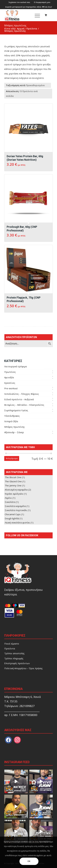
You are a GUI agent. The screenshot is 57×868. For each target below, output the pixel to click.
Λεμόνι (8, 498)
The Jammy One (13, 485)
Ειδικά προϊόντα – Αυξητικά (19, 399)
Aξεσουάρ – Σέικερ (14, 432)
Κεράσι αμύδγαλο (14, 494)
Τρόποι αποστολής (14, 653)
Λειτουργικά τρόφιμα (16, 366)
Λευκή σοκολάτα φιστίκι (17, 523)
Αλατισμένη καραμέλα (16, 490)
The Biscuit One (13, 477)
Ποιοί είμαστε (12, 644)
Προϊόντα (10, 648)
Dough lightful (12, 518)
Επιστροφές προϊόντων (17, 663)
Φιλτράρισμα (12, 458)
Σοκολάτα (10, 502)
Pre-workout (11, 388)
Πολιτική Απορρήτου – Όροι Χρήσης (23, 668)
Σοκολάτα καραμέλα (15, 506)
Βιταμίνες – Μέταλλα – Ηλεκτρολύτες (24, 405)
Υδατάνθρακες (12, 416)
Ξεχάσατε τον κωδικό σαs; (19, 2)
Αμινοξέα (9, 377)
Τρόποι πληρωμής (14, 658)
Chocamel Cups (13, 514)
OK (29, 861)
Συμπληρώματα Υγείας (16, 410)
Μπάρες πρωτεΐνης (15, 427)
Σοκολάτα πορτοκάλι (16, 510)
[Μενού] (36, 15)
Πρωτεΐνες (10, 372)
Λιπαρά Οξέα (11, 421)
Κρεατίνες (10, 383)
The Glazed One (13, 481)
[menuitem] (19, 2)
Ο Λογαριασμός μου (42, 2)
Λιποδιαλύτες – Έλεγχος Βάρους (22, 394)
